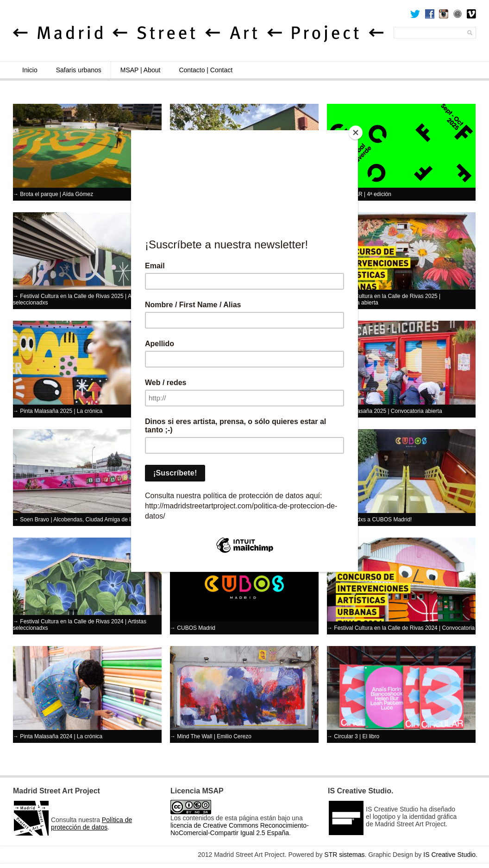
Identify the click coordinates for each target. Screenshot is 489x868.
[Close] (356, 133)
